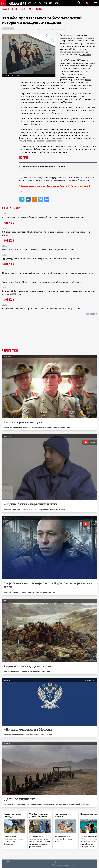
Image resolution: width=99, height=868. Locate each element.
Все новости (91, 314)
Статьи (15, 9)
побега (88, 80)
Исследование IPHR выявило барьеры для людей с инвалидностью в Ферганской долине (43, 217)
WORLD (58, 3)
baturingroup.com (66, 866)
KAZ (29, 3)
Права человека (36, 29)
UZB (51, 3)
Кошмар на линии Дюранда (13, 815)
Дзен (87, 186)
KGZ (35, 3)
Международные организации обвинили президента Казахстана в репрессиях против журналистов (48, 273)
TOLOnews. (86, 55)
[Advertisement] (49, 333)
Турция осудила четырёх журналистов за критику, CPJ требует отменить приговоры (41, 259)
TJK (40, 3)
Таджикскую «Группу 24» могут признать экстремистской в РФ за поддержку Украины (42, 282)
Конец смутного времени (63, 815)
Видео (24, 9)
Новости (6, 9)
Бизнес (27, 29)
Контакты (8, 862)
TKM (46, 3)
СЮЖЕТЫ (40, 9)
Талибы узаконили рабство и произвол (39, 815)
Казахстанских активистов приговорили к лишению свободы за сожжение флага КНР (41, 309)
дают (63, 88)
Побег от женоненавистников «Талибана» (45, 167)
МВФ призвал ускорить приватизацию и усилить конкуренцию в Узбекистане (38, 250)
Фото (32, 9)
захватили (47, 121)
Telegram (75, 186)
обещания (55, 146)
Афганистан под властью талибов (54, 29)
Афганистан (19, 29)
